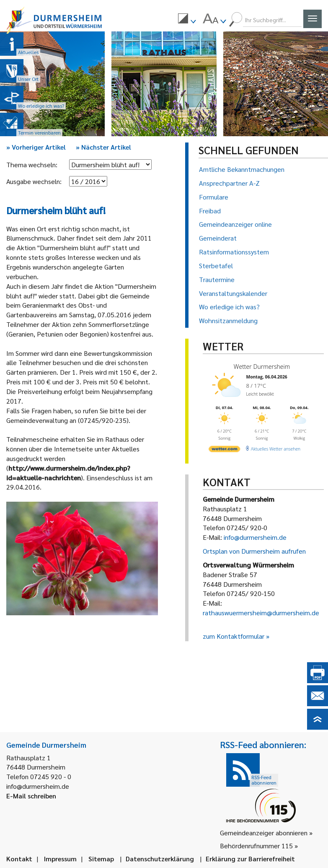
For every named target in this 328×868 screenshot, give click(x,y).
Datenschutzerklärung (160, 859)
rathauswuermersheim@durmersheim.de (261, 613)
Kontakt (19, 859)
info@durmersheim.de (255, 537)
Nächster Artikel (103, 147)
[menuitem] (187, 20)
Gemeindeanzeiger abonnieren (264, 833)
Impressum (60, 859)
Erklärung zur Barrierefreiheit (250, 859)
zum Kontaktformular (234, 636)
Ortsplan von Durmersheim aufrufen (254, 551)
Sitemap (101, 859)
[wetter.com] (224, 450)
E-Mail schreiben (31, 796)
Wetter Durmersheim (261, 367)
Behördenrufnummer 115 (256, 846)
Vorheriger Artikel (36, 147)
